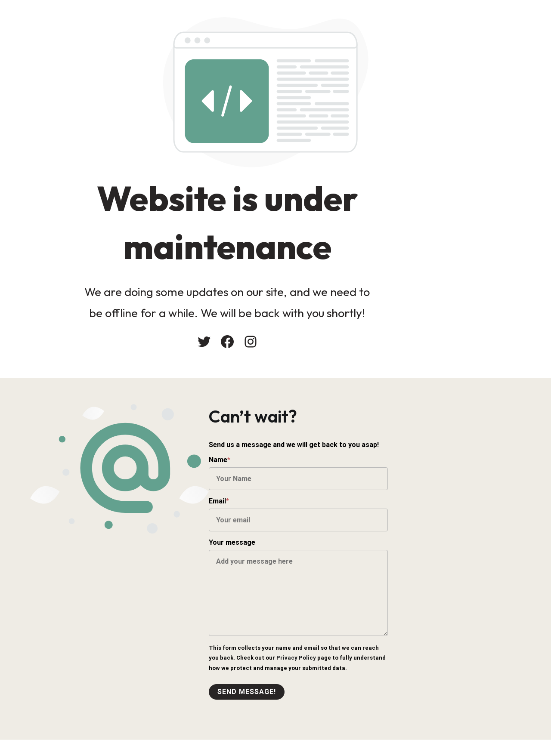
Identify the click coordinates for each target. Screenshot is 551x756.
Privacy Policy (295, 666)
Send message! (313, 700)
